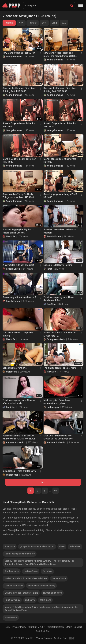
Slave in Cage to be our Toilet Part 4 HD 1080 (19, 125)
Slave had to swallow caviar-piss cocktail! (60, 231)
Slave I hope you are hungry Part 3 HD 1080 (61, 196)
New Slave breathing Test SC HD (19, 53)
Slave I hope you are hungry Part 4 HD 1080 (61, 160)
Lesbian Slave (31, 571)
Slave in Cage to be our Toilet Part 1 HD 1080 (19, 160)
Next (43, 482)
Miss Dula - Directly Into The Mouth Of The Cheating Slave (58, 437)
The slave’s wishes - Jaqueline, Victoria (18, 334)
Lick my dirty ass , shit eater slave (21, 593)
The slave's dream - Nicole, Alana (60, 368)
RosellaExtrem (54, 237)
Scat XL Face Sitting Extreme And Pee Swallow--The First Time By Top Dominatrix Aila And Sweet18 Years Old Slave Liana (39, 562)
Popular (33, 23)
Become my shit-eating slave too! (19, 297)
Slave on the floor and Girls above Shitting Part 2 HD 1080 (60, 90)
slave (62, 547)
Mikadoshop (12, 475)
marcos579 (12, 372)
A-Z (64, 23)
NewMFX (11, 237)
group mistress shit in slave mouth (37, 547)
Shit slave (30, 600)
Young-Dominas (14, 57)
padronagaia (53, 407)
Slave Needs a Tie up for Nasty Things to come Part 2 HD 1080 (18, 196)
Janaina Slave (59, 578)
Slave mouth (11, 618)
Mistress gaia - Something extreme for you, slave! (57, 402)
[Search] (72, 6)
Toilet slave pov (12, 600)
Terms (7, 627)
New (21, 23)
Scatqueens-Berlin (56, 339)
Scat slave (10, 547)
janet (50, 269)
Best (44, 23)
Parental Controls (55, 627)
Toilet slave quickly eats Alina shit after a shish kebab (19, 402)
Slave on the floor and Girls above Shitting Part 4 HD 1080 (19, 90)
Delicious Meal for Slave (15, 368)
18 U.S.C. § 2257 (36, 627)
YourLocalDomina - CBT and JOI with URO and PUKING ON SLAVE (19, 437)
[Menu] (81, 6)
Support (78, 627)
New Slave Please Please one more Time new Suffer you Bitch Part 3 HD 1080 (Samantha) (60, 55)
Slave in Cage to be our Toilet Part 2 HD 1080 (60, 125)
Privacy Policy (19, 627)
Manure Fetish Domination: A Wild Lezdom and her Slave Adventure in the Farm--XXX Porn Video (41, 609)
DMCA (69, 627)
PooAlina (52, 304)
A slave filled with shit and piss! (18, 265)
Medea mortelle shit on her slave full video (26, 578)
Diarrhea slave (12, 571)
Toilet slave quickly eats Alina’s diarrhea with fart (59, 299)
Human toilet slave (52, 593)
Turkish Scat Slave (14, 586)
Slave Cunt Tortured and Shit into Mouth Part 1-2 (60, 334)
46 (56, 491)
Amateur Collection (16, 442)
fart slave (47, 571)
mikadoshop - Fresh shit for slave (19, 471)
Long (54, 23)
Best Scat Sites (43, 631)
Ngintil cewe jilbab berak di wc (20, 554)
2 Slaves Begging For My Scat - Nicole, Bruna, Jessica (18, 231)
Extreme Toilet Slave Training (58, 265)
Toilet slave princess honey (41, 586)
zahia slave (45, 600)
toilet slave (75, 547)
